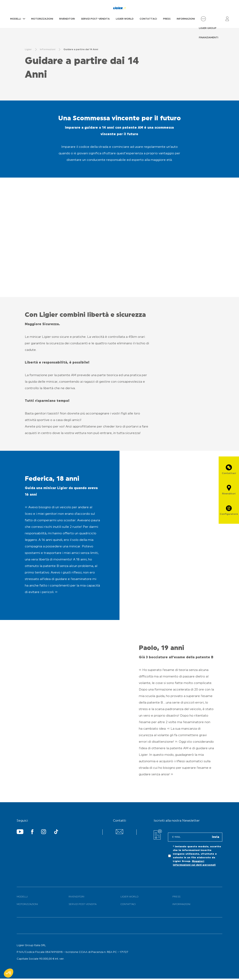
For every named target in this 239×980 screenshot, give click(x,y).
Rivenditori (67, 19)
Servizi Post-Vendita (95, 19)
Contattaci (148, 19)
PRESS (167, 19)
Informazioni (186, 19)
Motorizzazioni (42, 19)
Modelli (16, 19)
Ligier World (125, 19)
